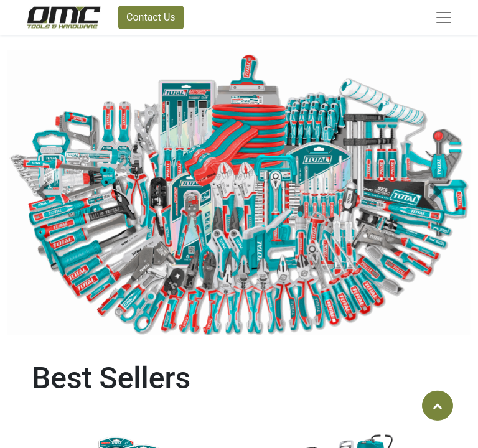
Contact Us (151, 17)
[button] (42, 193)
